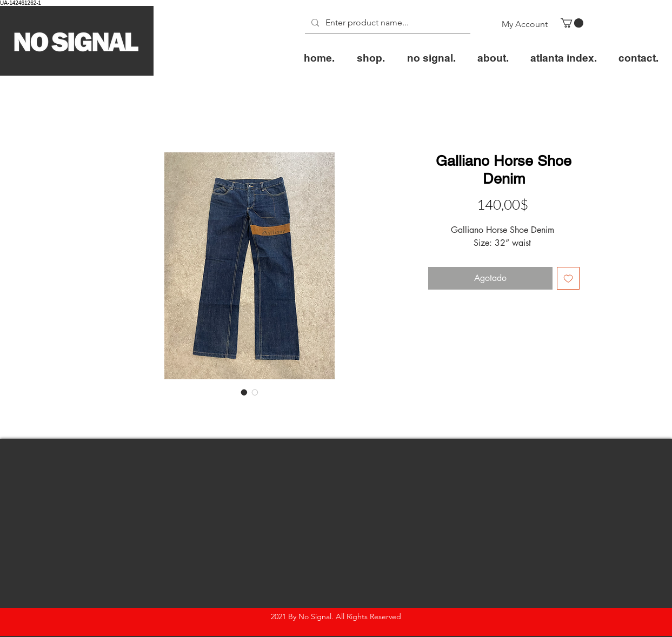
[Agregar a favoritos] (568, 278)
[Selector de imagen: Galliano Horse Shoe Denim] (244, 392)
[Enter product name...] (387, 23)
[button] (572, 23)
